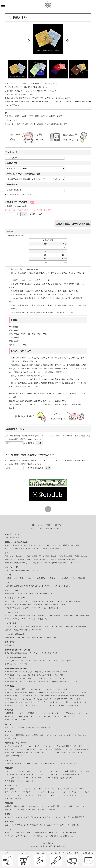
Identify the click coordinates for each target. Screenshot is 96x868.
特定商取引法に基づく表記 (54, 525)
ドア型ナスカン (18, 833)
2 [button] (46, 56)
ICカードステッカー (30, 619)
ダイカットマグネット (13, 619)
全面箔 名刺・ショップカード (56, 605)
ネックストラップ (33, 775)
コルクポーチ (68, 792)
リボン (47, 836)
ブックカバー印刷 (11, 570)
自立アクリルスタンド (58, 692)
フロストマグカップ (21, 817)
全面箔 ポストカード (76, 601)
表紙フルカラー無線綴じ (14, 556)
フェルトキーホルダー (24, 771)
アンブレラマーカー (42, 696)
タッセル (24, 836)
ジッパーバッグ (31, 661)
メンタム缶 (9, 749)
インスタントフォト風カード (30, 601)
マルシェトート (56, 795)
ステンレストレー (49, 746)
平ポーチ (43, 825)
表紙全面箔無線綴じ (66, 556)
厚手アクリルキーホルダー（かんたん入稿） (51, 672)
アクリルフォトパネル (27, 705)
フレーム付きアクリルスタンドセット (73, 702)
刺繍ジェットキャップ (40, 809)
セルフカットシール (45, 616)
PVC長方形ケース (11, 716)
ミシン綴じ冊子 (34, 563)
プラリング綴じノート (27, 627)
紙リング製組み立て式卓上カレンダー (19, 653)
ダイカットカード (11, 601)
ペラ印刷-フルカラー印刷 (14, 578)
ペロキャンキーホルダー (60, 696)
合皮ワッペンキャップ (13, 798)
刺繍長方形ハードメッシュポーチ (63, 806)
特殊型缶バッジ (47, 727)
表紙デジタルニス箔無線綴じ (15, 559)
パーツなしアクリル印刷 (26, 699)
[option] (48, 39)
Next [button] (67, 41)
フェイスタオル (10, 778)
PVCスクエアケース (80, 713)
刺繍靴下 (8, 806)
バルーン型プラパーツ (68, 833)
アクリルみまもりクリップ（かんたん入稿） (21, 681)
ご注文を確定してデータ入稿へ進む (73, 224)
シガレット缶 (77, 746)
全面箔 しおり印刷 (21, 586)
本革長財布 (34, 825)
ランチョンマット (55, 775)
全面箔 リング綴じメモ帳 (14, 630)
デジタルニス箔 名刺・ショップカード (19, 608)
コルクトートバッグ (82, 792)
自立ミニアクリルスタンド (77, 692)
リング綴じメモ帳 (63, 627)
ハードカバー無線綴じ (58, 559)
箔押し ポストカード (60, 601)
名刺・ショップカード (36, 605)
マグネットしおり (51, 586)
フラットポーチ (10, 792)
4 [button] (54, 56)
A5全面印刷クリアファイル (36, 713)
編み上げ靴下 (10, 789)
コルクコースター (65, 735)
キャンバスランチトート (26, 792)
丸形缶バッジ (10, 727)
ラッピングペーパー (12, 661)
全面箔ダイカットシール (28, 616)
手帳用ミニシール (45, 619)
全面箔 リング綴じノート (46, 627)
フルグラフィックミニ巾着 (59, 771)
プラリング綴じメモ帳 (78, 627)
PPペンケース (69, 716)
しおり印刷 (9, 586)
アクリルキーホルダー (13, 689)
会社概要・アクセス (35, 525)
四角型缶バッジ (21, 727)
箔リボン (24, 746)
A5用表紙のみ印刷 (50, 638)
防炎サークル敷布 (66, 778)
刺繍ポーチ (80, 806)
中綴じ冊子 (71, 559)
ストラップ (29, 833)
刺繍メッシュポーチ (20, 806)
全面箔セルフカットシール (64, 616)
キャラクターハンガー (13, 753)
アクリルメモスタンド (13, 696)
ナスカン (8, 833)
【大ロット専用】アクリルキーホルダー (67, 705)
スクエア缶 (18, 749)
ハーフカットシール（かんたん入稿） (46, 548)
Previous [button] (29, 41)
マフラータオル (23, 778)
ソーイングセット (69, 749)
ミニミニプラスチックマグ (59, 817)
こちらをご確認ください (52, 116)
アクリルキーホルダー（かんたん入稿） (19, 672)
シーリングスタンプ (12, 746)
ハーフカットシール (82, 616)
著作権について (59, 528)
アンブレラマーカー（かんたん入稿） (19, 678)
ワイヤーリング (53, 833)
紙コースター (10, 735)
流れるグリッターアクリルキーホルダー (19, 692)
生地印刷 (55, 778)
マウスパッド (29, 781)
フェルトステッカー (41, 771)
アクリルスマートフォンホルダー (69, 699)
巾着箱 (62, 661)
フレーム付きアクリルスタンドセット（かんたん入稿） (59, 681)
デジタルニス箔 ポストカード (16, 605)
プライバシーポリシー (36, 528)
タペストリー (21, 775)
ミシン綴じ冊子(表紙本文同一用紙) (54, 563)
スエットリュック (24, 795)
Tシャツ (19, 789)
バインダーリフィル (36, 836)
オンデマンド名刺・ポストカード (46, 608)
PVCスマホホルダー (55, 716)
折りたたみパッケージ (13, 664)
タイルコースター (11, 738)
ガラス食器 (74, 817)
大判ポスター (10, 594)
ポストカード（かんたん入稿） (16, 545)
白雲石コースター (39, 735)
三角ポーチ (51, 825)
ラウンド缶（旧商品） (54, 749)
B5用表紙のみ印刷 (35, 638)
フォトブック (72, 563)
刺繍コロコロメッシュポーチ (39, 806)
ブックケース (35, 570)
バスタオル (47, 778)
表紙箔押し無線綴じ (50, 556)
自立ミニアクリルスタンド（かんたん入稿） (48, 675)
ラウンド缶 (40, 749)
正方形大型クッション (69, 764)
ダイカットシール (11, 616)
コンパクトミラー (35, 746)
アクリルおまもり (11, 702)
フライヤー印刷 (21, 638)
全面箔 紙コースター (23, 735)
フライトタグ (10, 771)
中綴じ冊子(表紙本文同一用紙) (16, 563)
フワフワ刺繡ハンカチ (22, 809)
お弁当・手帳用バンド (71, 775)
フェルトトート (10, 795)
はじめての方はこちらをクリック (18, 195)
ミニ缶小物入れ (29, 749)
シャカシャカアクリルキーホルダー (56, 689)
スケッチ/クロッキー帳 (33, 630)
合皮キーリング (10, 825)
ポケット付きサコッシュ (41, 795)
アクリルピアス (28, 696)
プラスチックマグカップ (39, 817)
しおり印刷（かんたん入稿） (70, 545)
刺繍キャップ (54, 809)
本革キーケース (23, 825)
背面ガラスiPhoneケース (14, 756)
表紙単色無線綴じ (81, 556)
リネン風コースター (80, 735)
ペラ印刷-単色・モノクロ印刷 (57, 578)
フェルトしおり (65, 586)
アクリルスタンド (42, 692)
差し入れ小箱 (54, 661)
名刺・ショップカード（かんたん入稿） (43, 545)
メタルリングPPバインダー (15, 720)
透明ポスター (33, 594)
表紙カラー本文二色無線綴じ (38, 559)
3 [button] (50, 56)
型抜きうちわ (53, 653)
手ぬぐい (44, 775)
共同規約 (49, 528)
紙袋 (22, 661)
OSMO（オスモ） (78, 753)
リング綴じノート (11, 627)
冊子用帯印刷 (24, 570)
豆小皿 (82, 817)
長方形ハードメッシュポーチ (74, 789)
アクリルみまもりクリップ (29, 702)
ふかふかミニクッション (31, 764)
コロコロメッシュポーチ (54, 789)
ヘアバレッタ (40, 753)
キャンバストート (43, 792)
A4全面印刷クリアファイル (15, 713)
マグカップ (9, 817)
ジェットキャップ (70, 795)
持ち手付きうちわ (40, 653)
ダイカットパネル (46, 594)
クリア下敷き (66, 713)
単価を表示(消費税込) (15, 236)
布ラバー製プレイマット (14, 781)
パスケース (75, 825)
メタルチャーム (56, 836)
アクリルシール (10, 699)
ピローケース (43, 661)
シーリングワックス (12, 836)
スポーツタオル (36, 778)
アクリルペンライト (44, 705)
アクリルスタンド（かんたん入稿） (18, 675)
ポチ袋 (12, 645)
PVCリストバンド (40, 716)
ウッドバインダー (52, 753)
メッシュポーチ (38, 789)
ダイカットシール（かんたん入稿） (18, 548)
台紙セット (70, 661)
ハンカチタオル (83, 771)
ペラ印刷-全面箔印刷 (77, 578)
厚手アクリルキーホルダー (32, 689)
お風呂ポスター (21, 594)
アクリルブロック (11, 705)
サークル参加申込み (12, 537)
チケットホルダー (53, 713)
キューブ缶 (61, 746)
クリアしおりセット (36, 586)
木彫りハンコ (65, 753)
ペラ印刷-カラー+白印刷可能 (35, 578)
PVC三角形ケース (26, 716)
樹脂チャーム (68, 836)
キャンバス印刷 (83, 749)
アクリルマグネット (77, 696)
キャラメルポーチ (63, 825)
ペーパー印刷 (10, 638)
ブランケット (10, 775)
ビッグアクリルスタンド (49, 702)
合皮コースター (52, 735)
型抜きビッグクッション (50, 764)
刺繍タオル (9, 809)
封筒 (6, 645)
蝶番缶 (69, 746)
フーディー (27, 789)
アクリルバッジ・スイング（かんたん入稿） (50, 678)
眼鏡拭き (73, 771)
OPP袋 (25, 664)
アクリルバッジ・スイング (46, 699)
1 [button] (42, 56)
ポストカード (46, 601)
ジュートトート (56, 792)
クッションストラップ (13, 764)
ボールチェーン (40, 833)
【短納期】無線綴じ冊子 (33, 556)
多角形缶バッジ (34, 727)
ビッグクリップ (28, 753)
